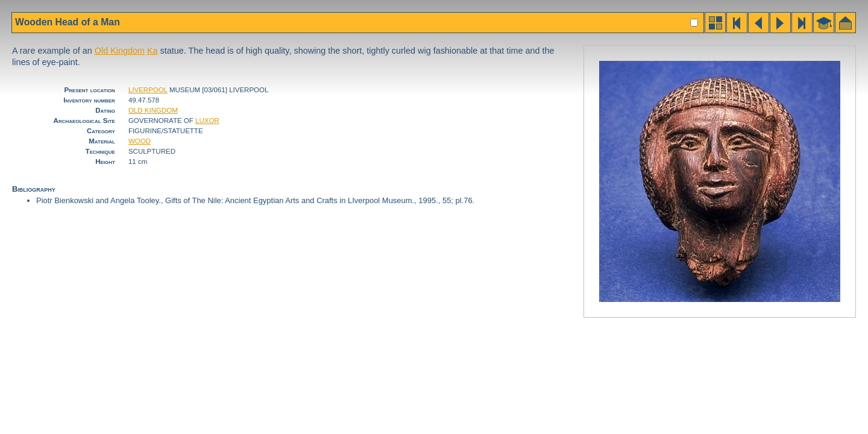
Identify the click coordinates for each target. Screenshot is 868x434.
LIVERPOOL (148, 90)
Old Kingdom (120, 51)
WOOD (140, 141)
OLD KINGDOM (153, 110)
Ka (153, 51)
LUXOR (207, 121)
